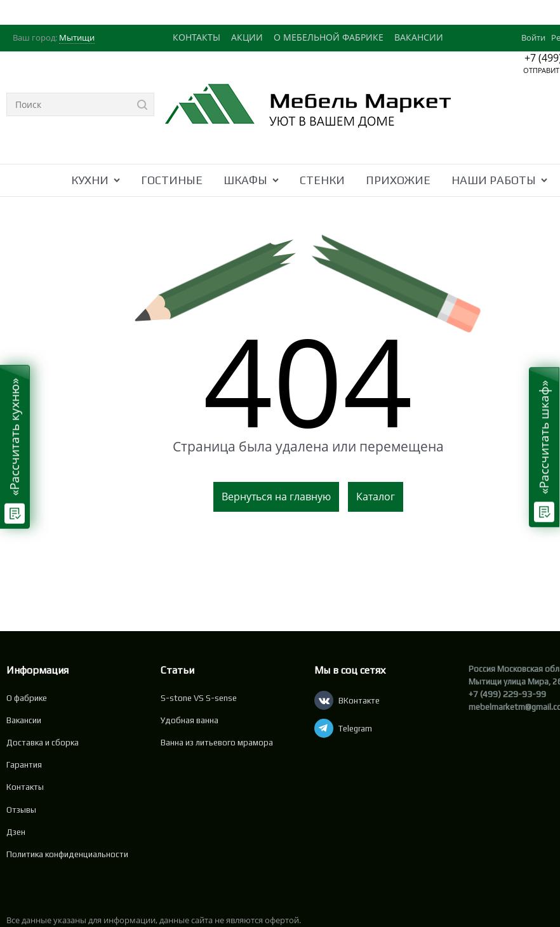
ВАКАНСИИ (419, 37)
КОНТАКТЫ (197, 37)
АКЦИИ (247, 37)
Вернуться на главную (276, 497)
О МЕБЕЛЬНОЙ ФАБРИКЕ (329, 37)
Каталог (376, 497)
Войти (533, 37)
